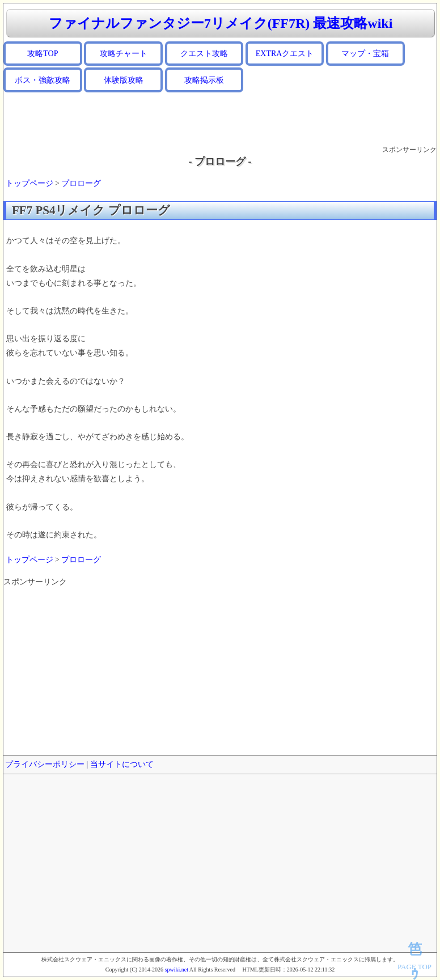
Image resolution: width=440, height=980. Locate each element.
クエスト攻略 (204, 54)
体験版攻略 (124, 80)
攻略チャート (124, 54)
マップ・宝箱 (365, 54)
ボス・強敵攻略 (43, 80)
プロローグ (81, 183)
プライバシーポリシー (45, 764)
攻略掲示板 (204, 80)
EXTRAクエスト (285, 54)
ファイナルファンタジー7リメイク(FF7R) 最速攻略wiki (221, 23)
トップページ (29, 183)
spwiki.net (177, 970)
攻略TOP (43, 54)
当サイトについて (122, 764)
